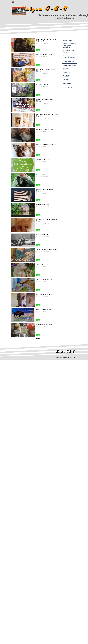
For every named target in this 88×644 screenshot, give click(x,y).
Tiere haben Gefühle (43, 264)
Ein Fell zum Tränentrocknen (46, 144)
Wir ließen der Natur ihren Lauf (47, 249)
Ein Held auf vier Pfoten (44, 54)
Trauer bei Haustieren (44, 159)
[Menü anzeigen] (13, 2)
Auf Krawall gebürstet (44, 309)
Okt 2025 (66, 80)
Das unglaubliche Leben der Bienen (69, 57)
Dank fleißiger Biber (43, 204)
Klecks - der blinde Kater (45, 129)
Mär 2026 (66, 72)
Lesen (38, 50)
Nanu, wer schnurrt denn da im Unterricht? (70, 45)
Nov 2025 (66, 76)
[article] (35, 45)
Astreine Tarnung (42, 84)
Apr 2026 (66, 69)
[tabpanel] (65, 357)
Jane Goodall (41, 174)
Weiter (38, 339)
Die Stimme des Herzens (45, 294)
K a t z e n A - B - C (44, 9)
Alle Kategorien (68, 87)
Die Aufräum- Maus (43, 234)
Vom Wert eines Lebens (44, 279)
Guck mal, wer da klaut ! (44, 324)
